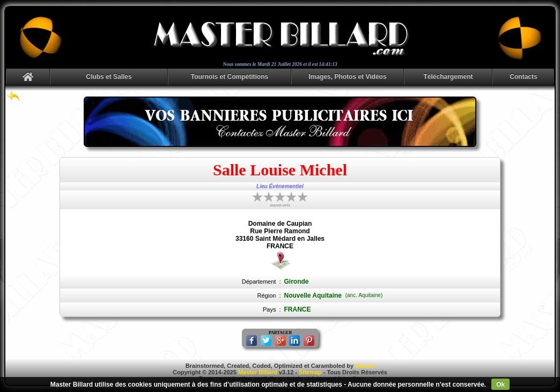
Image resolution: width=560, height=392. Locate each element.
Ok (500, 384)
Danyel (365, 366)
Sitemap (310, 372)
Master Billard (258, 372)
